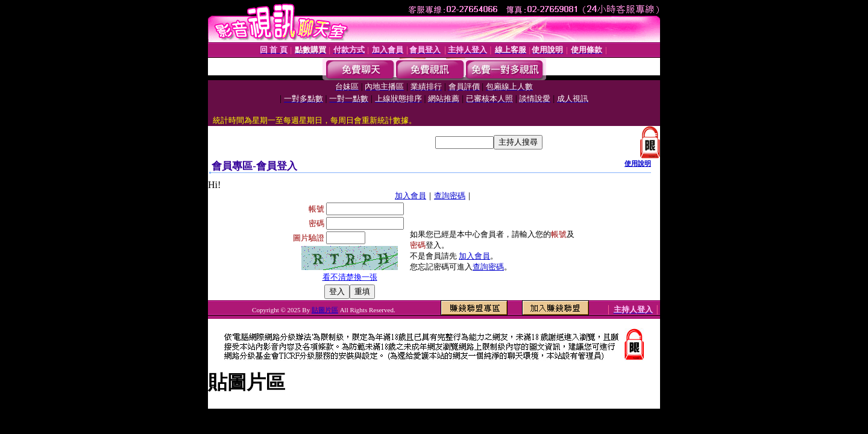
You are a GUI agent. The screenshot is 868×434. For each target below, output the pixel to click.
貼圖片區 (325, 310)
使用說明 (638, 163)
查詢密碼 (450, 196)
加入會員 (410, 196)
